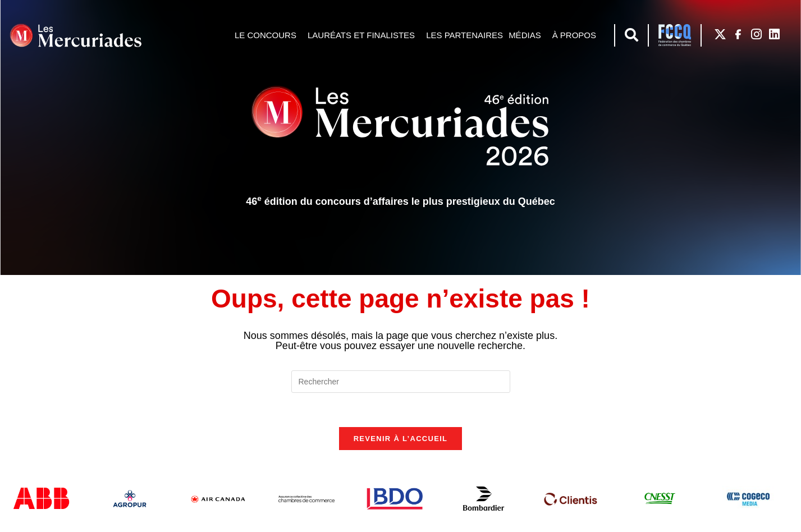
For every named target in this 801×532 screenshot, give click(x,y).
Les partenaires (464, 35)
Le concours (268, 35)
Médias (528, 35)
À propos (577, 35)
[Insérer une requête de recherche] (401, 382)
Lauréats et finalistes (364, 35)
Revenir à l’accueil (401, 439)
